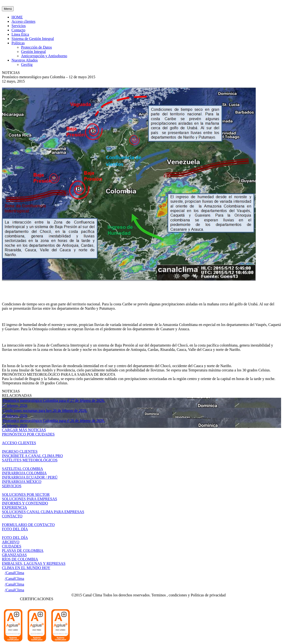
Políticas (18, 43)
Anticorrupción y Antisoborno (44, 56)
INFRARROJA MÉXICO (22, 482)
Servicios (19, 26)
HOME (17, 17)
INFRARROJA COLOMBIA (24, 473)
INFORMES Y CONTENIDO (25, 503)
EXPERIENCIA (14, 507)
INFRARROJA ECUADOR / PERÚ (30, 477)
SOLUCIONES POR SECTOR (26, 495)
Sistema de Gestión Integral (33, 39)
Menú (8, 9)
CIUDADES (12, 546)
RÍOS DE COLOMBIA (20, 559)
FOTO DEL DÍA (15, 538)
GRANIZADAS (14, 555)
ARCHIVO (11, 542)
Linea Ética (20, 34)
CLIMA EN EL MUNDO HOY (26, 568)
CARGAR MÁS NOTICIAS (24, 430)
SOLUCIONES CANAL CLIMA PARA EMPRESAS (43, 512)
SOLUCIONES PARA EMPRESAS (30, 499)
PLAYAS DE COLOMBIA (23, 551)
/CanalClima (14, 573)
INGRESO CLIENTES (20, 451)
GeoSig (27, 64)
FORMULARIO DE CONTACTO (28, 525)
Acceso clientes (23, 21)
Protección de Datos (36, 47)
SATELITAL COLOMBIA (22, 469)
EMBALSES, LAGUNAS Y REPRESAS (34, 563)
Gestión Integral (33, 52)
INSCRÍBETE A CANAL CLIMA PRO (32, 456)
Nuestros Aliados (25, 60)
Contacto (18, 30)
